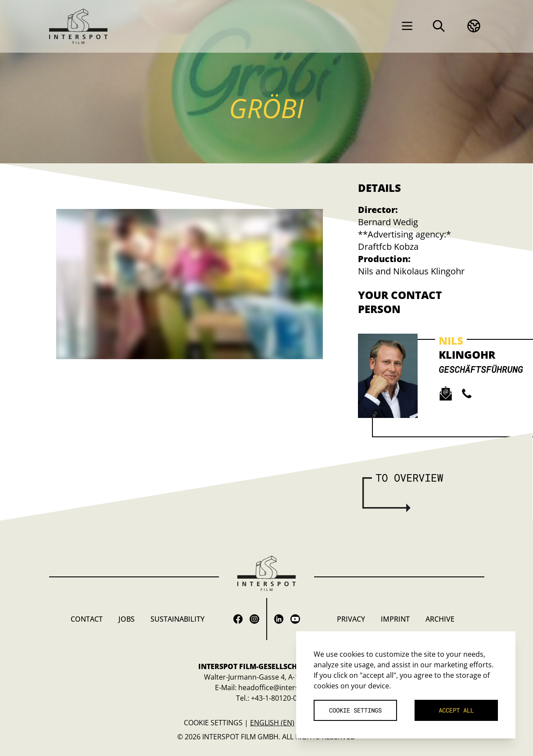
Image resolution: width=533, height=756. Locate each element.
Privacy (351, 619)
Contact (87, 619)
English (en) (272, 723)
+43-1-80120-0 (274, 698)
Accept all (456, 710)
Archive (440, 619)
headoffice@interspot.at (278, 688)
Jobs (127, 619)
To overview (409, 478)
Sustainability (177, 619)
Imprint (395, 619)
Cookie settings (213, 723)
